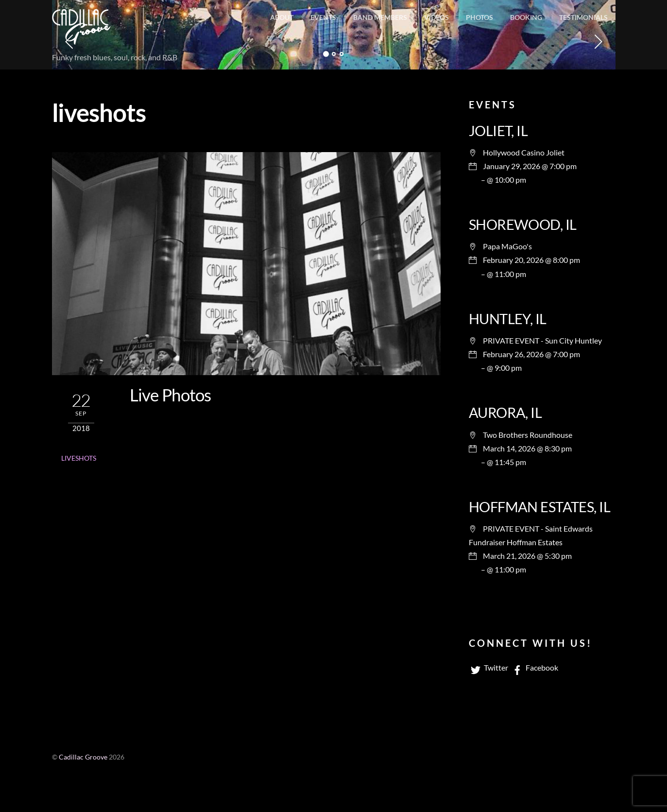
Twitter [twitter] (488, 667)
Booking (526, 17)
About (282, 17)
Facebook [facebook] (534, 667)
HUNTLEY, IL (508, 319)
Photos (479, 17)
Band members (380, 17)
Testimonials (583, 17)
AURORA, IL (505, 413)
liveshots (79, 458)
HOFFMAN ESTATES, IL (539, 507)
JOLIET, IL (498, 131)
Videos (436, 17)
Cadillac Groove (83, 757)
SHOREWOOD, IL (523, 225)
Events (323, 17)
